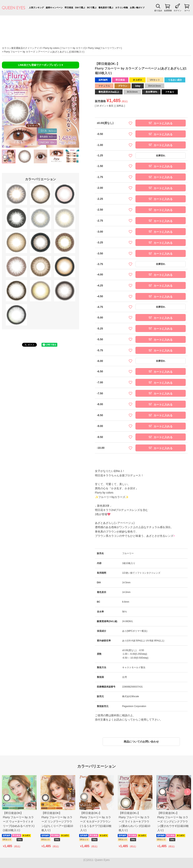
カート (187, 11)
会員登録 (168, 11)
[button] (188, 792)
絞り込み (158, 11)
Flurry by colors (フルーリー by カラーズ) (65, 48)
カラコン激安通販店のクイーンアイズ (22, 48)
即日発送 (69, 8)
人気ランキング (36, 8)
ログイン (178, 11)
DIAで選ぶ (80, 8)
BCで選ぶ (92, 8)
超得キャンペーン (54, 8)
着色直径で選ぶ (106, 8)
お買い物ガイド (137, 8)
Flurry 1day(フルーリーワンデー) (105, 48)
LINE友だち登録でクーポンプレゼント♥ (41, 65)
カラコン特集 (122, 8)
